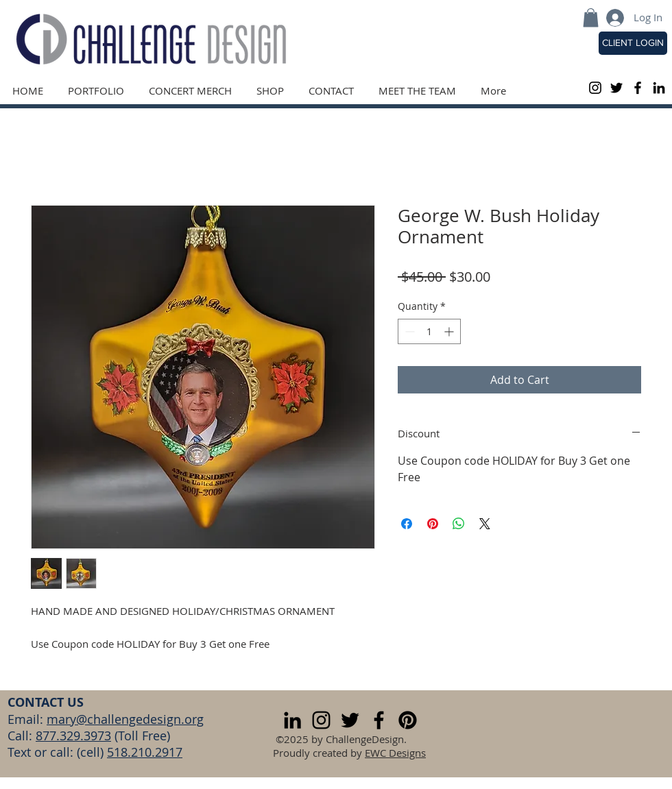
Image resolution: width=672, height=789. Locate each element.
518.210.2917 (145, 752)
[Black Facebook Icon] (638, 88)
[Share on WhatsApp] (459, 524)
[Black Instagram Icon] (595, 88)
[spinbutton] (429, 331)
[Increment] (450, 331)
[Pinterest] (408, 720)
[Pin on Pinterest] (433, 524)
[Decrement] (408, 331)
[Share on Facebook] (407, 524)
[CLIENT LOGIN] (633, 43)
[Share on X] (485, 524)
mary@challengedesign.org (125, 719)
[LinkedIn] (659, 88)
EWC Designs (395, 753)
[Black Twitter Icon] (616, 88)
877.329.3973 (73, 736)
